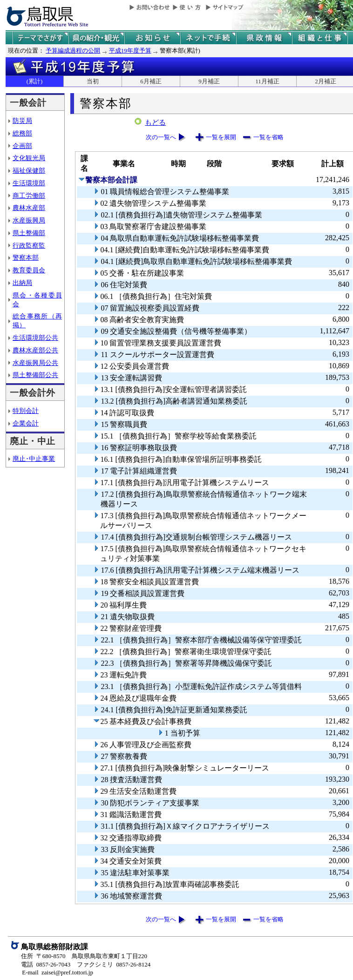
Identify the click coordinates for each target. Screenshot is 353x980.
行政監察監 (29, 245)
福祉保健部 (29, 170)
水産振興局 (29, 220)
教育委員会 (29, 270)
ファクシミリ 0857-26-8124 (114, 964)
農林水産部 (29, 208)
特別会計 (26, 411)
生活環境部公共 (35, 338)
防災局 (22, 121)
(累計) (35, 81)
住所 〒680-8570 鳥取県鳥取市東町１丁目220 (84, 956)
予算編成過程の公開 (73, 51)
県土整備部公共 (35, 375)
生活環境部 (29, 183)
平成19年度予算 (130, 51)
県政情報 (264, 38)
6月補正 (151, 81)
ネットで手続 (208, 38)
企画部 (22, 146)
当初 (93, 81)
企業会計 (26, 423)
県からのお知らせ (152, 38)
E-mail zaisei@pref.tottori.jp (58, 972)
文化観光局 (29, 158)
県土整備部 (29, 233)
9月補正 (209, 81)
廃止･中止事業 (34, 459)
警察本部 (26, 257)
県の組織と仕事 (320, 38)
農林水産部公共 (35, 350)
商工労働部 (29, 196)
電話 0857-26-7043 (46, 964)
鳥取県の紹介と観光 (96, 38)
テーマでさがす (41, 38)
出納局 (22, 283)
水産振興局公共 (35, 363)
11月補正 (267, 81)
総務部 (22, 133)
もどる (155, 122)
